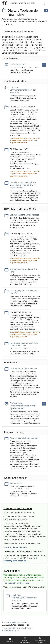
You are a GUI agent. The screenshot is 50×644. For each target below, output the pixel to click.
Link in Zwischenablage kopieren (14, 622)
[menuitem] (10, 640)
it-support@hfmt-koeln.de (21, 559)
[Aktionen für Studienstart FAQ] (44, 65)
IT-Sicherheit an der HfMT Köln (24, 368)
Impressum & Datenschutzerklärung (17, 628)
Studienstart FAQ (18, 64)
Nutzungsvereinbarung (11, 630)
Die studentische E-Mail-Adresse (25, 215)
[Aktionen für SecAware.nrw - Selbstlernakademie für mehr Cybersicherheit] (44, 404)
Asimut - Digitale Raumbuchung (24, 438)
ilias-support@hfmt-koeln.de (16, 583)
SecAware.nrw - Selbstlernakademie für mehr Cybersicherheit (23, 406)
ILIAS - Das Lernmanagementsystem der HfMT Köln (23, 90)
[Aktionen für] (46, 11)
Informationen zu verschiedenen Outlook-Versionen (25, 344)
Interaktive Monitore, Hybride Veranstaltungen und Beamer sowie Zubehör (23, 185)
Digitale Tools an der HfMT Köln (24, 3)
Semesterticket (17, 483)
